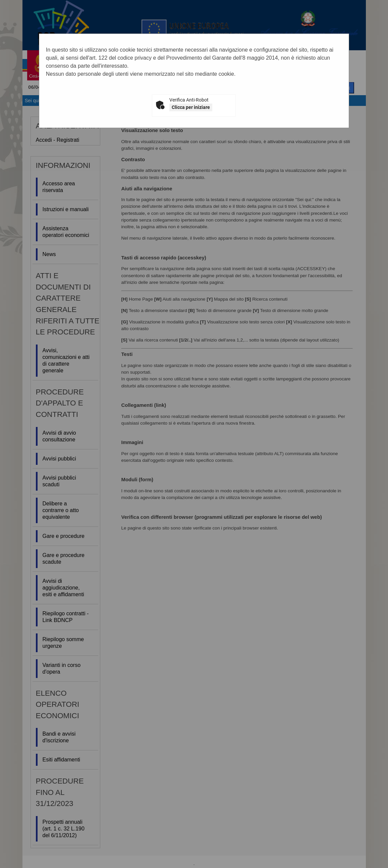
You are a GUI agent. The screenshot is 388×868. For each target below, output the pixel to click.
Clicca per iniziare (191, 107)
